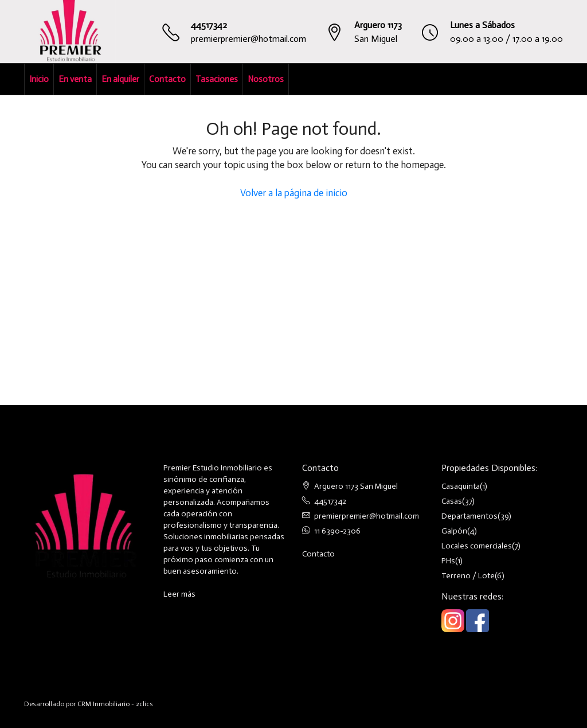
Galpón (454, 531)
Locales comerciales (477, 546)
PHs (448, 561)
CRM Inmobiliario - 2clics (115, 704)
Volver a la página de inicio (294, 193)
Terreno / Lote (468, 576)
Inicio (39, 79)
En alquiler (120, 79)
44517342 (209, 25)
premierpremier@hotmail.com (249, 39)
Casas (452, 501)
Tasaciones (217, 79)
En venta (75, 79)
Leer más (179, 594)
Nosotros (266, 79)
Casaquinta (461, 486)
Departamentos (469, 516)
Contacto (167, 79)
